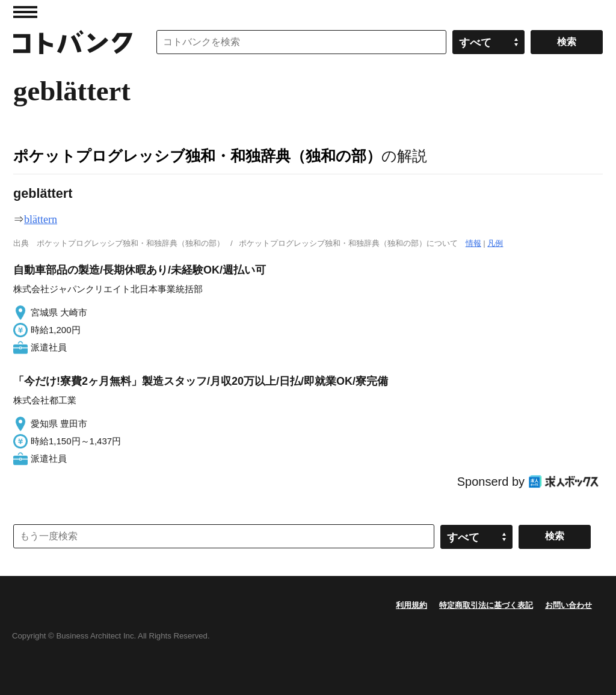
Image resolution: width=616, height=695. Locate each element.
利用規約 (411, 605)
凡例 (495, 243)
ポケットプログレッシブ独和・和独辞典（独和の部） (197, 156)
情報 (473, 243)
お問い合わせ (568, 605)
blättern (41, 219)
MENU (25, 12)
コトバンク (73, 42)
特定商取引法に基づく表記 (486, 605)
